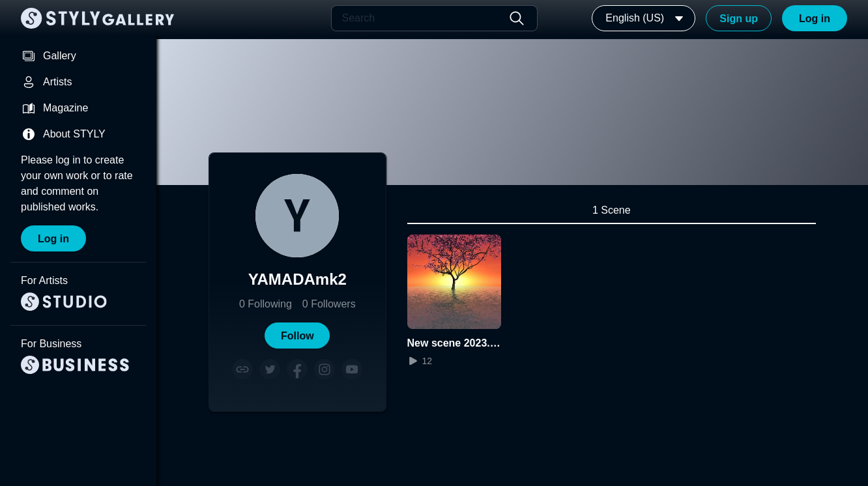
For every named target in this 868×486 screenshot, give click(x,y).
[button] (297, 336)
